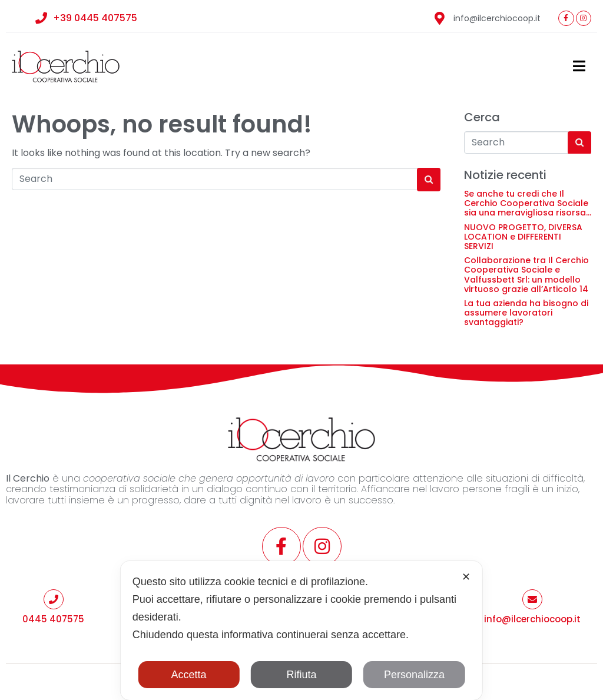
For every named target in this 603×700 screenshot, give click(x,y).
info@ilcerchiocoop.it (532, 619)
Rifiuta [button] (301, 675)
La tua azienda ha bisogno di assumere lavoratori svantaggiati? (526, 313)
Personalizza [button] (414, 675)
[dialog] (301, 631)
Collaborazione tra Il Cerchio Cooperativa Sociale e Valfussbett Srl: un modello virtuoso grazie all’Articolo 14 (526, 274)
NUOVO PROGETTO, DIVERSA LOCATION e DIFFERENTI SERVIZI (523, 237)
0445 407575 (53, 619)
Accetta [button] (189, 675)
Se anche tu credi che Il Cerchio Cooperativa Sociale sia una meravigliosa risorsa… (528, 203)
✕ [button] (466, 577)
